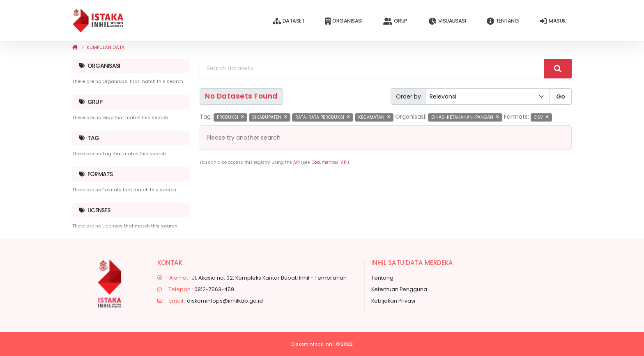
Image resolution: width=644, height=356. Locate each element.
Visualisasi (447, 21)
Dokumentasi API (329, 162)
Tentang (503, 21)
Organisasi (344, 21)
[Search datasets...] (372, 69)
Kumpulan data (106, 47)
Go (561, 96)
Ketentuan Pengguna (399, 289)
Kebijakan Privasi (393, 301)
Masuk (553, 21)
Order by (408, 96)
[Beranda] (75, 47)
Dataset (289, 21)
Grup (395, 21)
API (297, 162)
